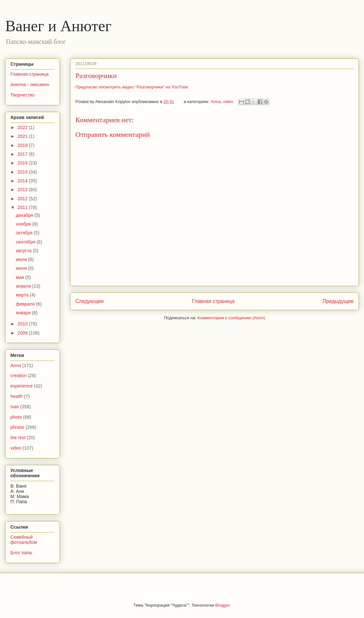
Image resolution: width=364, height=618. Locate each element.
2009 (23, 333)
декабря (25, 215)
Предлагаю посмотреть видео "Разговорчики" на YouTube (132, 87)
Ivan (15, 407)
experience (22, 386)
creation (19, 375)
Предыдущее (338, 301)
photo (16, 417)
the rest (18, 438)
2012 (23, 199)
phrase (17, 427)
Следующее (90, 301)
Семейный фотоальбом (24, 540)
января (24, 313)
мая (21, 277)
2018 (23, 145)
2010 (23, 324)
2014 (23, 181)
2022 (23, 127)
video (228, 102)
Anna (216, 102)
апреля (24, 286)
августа (24, 251)
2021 (23, 136)
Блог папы (21, 553)
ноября (24, 224)
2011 (23, 207)
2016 (23, 163)
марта (23, 295)
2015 (23, 172)
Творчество (22, 95)
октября (25, 233)
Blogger (222, 605)
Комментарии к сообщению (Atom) (231, 318)
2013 (23, 190)
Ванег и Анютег (58, 26)
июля (22, 259)
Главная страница (213, 301)
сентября (26, 242)
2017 (23, 154)
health (17, 396)
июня (22, 268)
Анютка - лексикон (30, 85)
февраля (26, 304)
